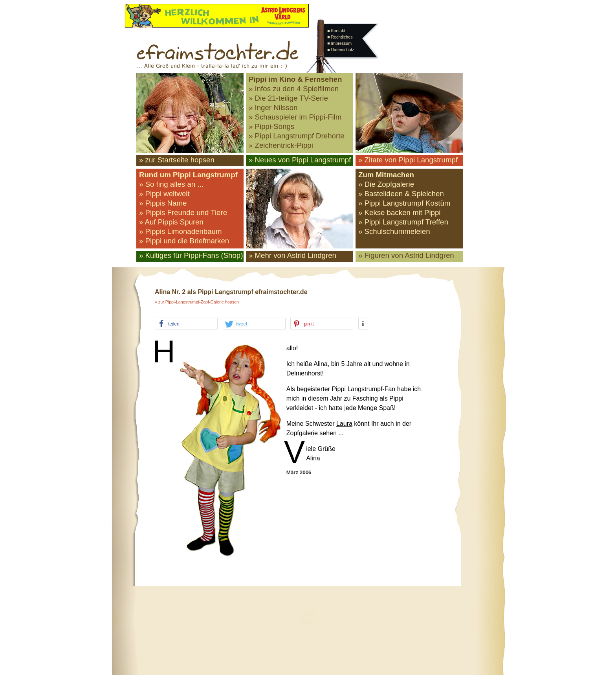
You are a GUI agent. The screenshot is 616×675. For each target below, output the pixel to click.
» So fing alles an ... (171, 184)
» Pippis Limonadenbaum (181, 231)
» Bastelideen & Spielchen (401, 194)
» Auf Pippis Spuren (171, 222)
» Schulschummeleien (394, 231)
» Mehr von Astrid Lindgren (292, 255)
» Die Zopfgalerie (386, 184)
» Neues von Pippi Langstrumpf (300, 160)
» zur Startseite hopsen (177, 160)
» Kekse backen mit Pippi (399, 212)
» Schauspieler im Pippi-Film (295, 117)
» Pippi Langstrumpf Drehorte (297, 136)
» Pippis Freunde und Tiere (183, 212)
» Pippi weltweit (164, 194)
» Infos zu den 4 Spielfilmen (294, 89)
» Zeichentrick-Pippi (281, 145)
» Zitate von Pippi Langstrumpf (408, 160)
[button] (186, 324)
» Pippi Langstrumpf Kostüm (404, 203)
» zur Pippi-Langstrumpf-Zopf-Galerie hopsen (197, 302)
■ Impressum (339, 43)
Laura (344, 424)
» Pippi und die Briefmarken (184, 241)
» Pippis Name (163, 203)
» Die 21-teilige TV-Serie (288, 98)
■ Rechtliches (340, 37)
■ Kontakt (336, 31)
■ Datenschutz (341, 50)
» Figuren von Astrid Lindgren (406, 255)
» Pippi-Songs (271, 126)
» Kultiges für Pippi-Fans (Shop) (191, 255)
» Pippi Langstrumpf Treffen (403, 222)
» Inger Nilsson (273, 108)
